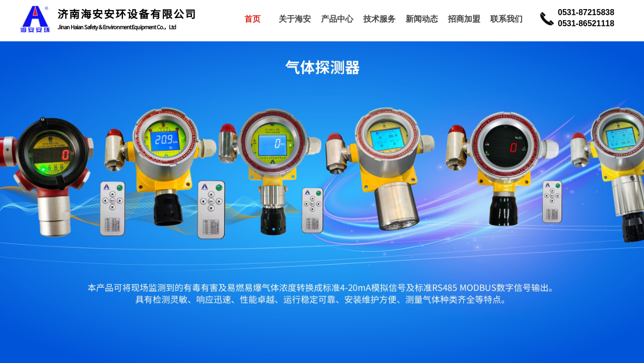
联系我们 (506, 19)
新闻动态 (422, 19)
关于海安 (295, 19)
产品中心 (337, 19)
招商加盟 (464, 19)
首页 (252, 19)
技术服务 (379, 19)
